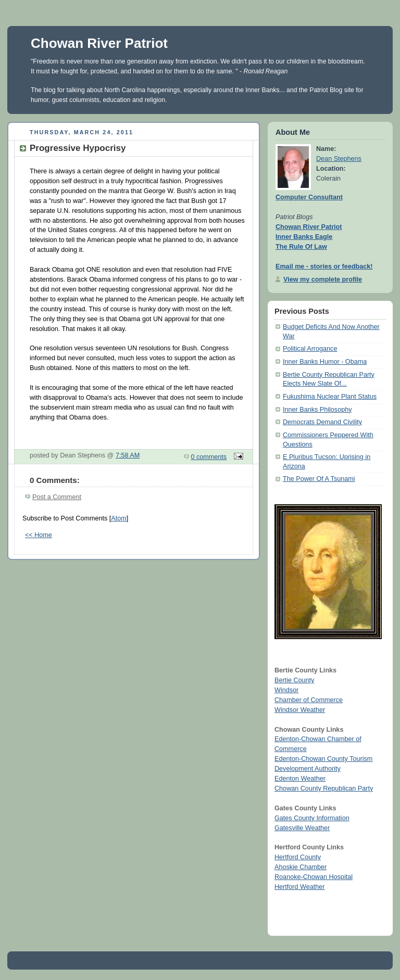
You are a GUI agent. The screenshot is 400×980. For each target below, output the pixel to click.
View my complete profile (323, 279)
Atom (118, 518)
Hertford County (298, 857)
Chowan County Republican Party (324, 788)
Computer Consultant (309, 197)
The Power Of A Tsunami (319, 479)
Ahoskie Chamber (301, 867)
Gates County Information (312, 818)
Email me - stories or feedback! (324, 266)
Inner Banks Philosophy (317, 410)
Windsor (286, 690)
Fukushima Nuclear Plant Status (330, 397)
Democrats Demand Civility (322, 422)
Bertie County (294, 680)
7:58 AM (128, 455)
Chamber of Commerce (309, 700)
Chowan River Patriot (99, 43)
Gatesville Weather (302, 828)
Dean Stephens (339, 159)
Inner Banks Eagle (304, 237)
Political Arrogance (310, 349)
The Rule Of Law (301, 247)
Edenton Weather (300, 779)
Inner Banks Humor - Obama (325, 362)
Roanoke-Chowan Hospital (314, 877)
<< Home (39, 535)
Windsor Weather (300, 710)
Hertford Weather (299, 887)
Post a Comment (57, 497)
